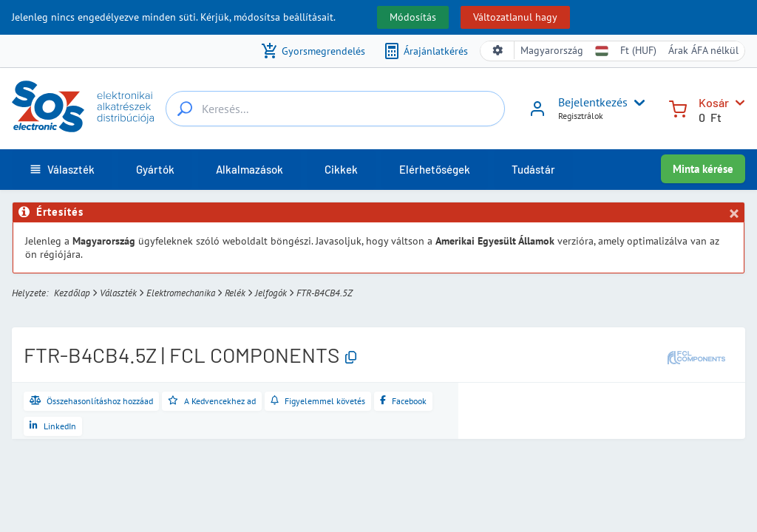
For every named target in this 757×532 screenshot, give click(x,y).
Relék (235, 293)
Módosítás (413, 17)
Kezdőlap (72, 293)
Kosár (714, 102)
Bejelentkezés (593, 102)
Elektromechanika (181, 293)
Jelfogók (271, 293)
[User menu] (637, 103)
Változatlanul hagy (515, 17)
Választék (118, 293)
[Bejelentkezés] (537, 114)
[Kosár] (678, 108)
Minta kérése (703, 169)
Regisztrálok (581, 116)
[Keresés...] (185, 109)
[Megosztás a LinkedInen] (53, 426)
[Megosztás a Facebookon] (403, 401)
